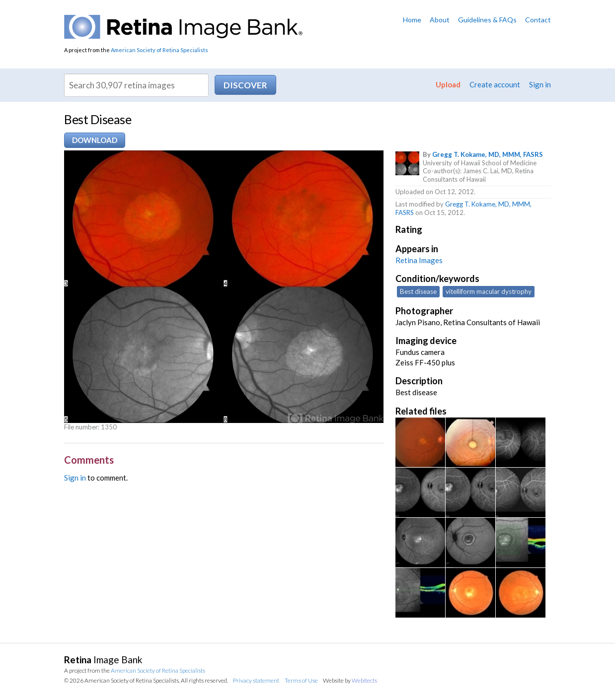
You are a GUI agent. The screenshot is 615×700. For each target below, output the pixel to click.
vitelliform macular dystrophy (489, 291)
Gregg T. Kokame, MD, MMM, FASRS (488, 154)
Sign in (540, 84)
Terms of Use (301, 680)
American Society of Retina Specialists (159, 50)
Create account (495, 84)
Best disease (418, 291)
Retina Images (419, 260)
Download (95, 140)
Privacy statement (256, 680)
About (440, 20)
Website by (350, 680)
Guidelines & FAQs (487, 20)
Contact (538, 20)
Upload (448, 84)
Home (412, 20)
